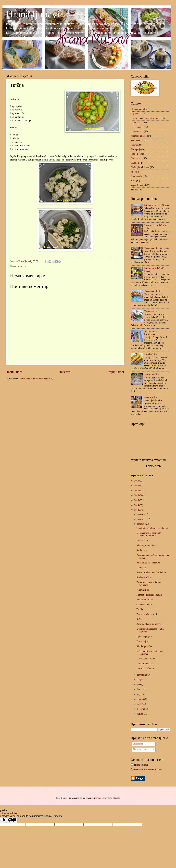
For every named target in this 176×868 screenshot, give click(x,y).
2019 (137, 481)
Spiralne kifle (151, 354)
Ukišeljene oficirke (145, 669)
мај (139, 694)
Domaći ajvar (143, 641)
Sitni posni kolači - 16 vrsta (157, 205)
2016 (137, 495)
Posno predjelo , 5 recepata (157, 248)
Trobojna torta (151, 311)
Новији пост (14, 372)
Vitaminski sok (143, 590)
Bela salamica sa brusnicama (152, 333)
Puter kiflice (142, 541)
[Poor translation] (12, 820)
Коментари (139, 750)
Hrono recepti (137, 131)
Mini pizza (141, 568)
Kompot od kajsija (145, 664)
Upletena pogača (144, 636)
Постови (138, 744)
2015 (137, 500)
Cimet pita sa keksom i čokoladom (152, 528)
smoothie (135, 172)
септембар (142, 675)
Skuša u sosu (142, 550)
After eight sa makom (146, 545)
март (140, 704)
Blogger (116, 798)
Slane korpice (151, 397)
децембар (142, 514)
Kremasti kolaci (138, 136)
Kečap (139, 619)
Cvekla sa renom (144, 605)
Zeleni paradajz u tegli (147, 614)
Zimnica (22, 266)
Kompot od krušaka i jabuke (149, 595)
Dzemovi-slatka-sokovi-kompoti (145, 118)
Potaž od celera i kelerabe (148, 563)
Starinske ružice (152, 374)
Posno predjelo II (152, 291)
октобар (141, 524)
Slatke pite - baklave (140, 167)
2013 (137, 510)
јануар (140, 714)
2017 (137, 491)
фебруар (141, 709)
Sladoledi (135, 163)
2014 (137, 505)
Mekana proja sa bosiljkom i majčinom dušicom (149, 534)
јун (139, 689)
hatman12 (96, 798)
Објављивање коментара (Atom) (38, 379)
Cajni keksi (136, 114)
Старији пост (115, 372)
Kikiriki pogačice (144, 646)
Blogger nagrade (138, 109)
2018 (137, 486)
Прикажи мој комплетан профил (146, 769)
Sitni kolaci (136, 158)
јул (139, 685)
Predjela (134, 154)
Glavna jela (136, 123)
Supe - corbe (137, 176)
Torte (133, 181)
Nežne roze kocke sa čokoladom (151, 572)
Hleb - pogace (137, 127)
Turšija (140, 609)
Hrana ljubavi (33, 14)
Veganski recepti (138, 185)
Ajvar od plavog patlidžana (149, 624)
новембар (142, 519)
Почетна (64, 372)
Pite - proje (136, 149)
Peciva (134, 145)
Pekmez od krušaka (145, 600)
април (140, 699)
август (140, 680)
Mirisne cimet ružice (146, 659)
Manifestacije (137, 140)
